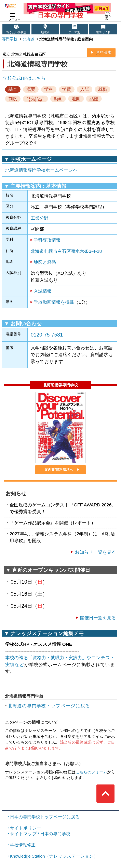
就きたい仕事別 (16, 32)
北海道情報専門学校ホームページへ (42, 170)
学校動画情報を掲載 (54, 302)
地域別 (45, 32)
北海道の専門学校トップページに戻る (49, 706)
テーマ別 (74, 32)
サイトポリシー (25, 828)
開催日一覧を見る (98, 618)
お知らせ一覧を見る (96, 552)
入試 (85, 89)
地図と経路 (45, 262)
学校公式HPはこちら (24, 78)
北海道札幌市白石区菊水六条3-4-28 (66, 251)
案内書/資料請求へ (59, 470)
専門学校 (10, 39)
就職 (103, 89)
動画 (58, 99)
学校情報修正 (23, 845)
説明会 (36, 99)
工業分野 (40, 218)
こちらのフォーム (91, 772)
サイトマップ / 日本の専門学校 (40, 834)
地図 (76, 99)
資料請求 (104, 52)
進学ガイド (103, 32)
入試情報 (43, 291)
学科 (49, 89)
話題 (94, 99)
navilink (12, 14)
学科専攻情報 (47, 240)
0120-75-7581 (47, 335)
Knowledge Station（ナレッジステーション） (54, 856)
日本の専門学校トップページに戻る (45, 817)
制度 (13, 99)
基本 (13, 89)
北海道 (29, 39)
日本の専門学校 (60, 15)
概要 (31, 89)
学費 (67, 89)
